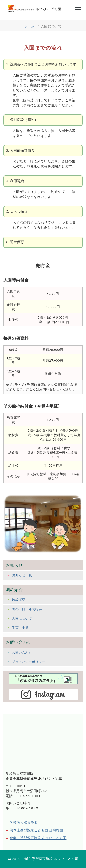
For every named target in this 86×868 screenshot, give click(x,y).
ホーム (29, 26)
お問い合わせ (22, 652)
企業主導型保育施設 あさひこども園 (38, 838)
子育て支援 (20, 628)
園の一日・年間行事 (27, 609)
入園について (22, 618)
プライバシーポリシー (29, 662)
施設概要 (19, 600)
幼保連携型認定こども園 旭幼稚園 (36, 830)
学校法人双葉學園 (24, 822)
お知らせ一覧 (22, 575)
